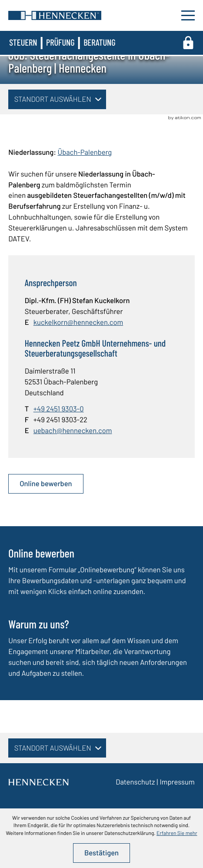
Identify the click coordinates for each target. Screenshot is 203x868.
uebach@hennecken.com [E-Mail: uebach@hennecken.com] (73, 431)
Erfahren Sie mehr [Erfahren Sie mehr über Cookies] (177, 833)
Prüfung (60, 43)
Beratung (99, 43)
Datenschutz (135, 782)
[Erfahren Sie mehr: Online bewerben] (101, 575)
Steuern (23, 43)
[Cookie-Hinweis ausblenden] (101, 853)
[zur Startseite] (55, 15)
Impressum (177, 782)
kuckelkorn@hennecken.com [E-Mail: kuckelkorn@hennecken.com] (78, 322)
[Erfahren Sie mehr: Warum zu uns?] (101, 651)
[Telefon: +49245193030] (59, 409)
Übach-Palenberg (85, 152)
